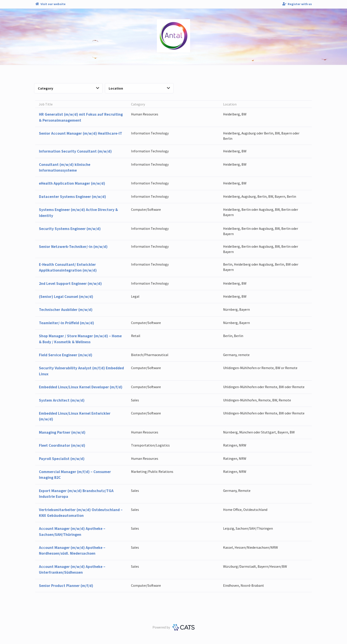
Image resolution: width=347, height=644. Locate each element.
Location (139, 88)
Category (68, 88)
